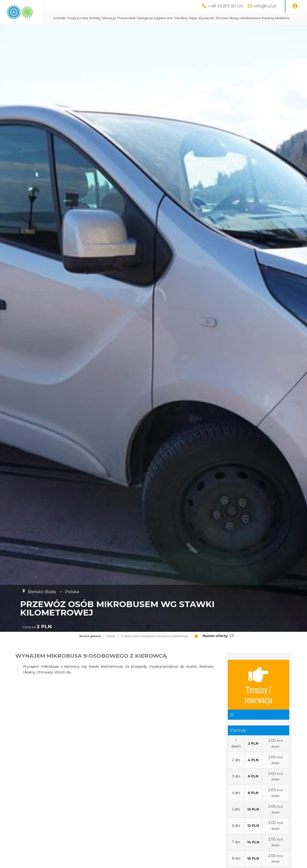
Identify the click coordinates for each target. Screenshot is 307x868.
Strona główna (90, 648)
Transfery (224, 18)
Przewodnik (169, 18)
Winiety (138, 18)
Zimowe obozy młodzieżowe (119, 30)
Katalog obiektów (157, 30)
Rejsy (236, 18)
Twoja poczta (120, 18)
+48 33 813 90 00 (225, 6)
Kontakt (102, 18)
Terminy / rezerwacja (258, 697)
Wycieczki (249, 18)
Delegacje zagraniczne (197, 18)
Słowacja (152, 18)
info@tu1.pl (265, 6)
